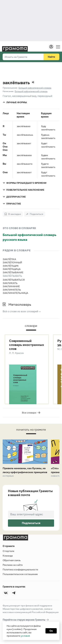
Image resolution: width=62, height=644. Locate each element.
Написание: (8, 91)
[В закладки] (13, 214)
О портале (8, 551)
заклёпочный (12, 262)
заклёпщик (11, 266)
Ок (51, 631)
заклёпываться (14, 280)
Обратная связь (12, 560)
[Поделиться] (35, 214)
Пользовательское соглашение (20, 574)
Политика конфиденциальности (20, 570)
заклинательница (15, 293)
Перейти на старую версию (26, 620)
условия (25, 636)
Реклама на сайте (13, 565)
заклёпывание (13, 272)
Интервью (8, 476)
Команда (8, 556)
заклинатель (12, 290)
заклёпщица (12, 269)
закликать (10, 283)
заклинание (11, 286)
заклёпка (9, 259)
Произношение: (10, 88)
